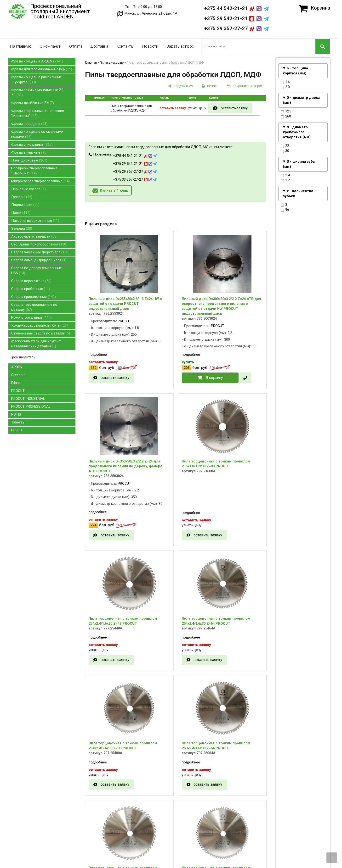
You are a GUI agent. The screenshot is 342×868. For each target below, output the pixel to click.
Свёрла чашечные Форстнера (40, 252)
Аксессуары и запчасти (34, 236)
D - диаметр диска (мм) (301, 100)
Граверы (22, 197)
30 (285, 151)
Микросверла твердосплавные (40, 181)
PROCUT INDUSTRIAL (28, 399)
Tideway (18, 422)
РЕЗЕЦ (17, 430)
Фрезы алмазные (29, 152)
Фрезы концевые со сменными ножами (37, 134)
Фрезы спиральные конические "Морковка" (38, 113)
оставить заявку (234, 108)
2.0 (285, 87)
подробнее (98, 355)
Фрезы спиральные (32, 145)
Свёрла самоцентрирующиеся (39, 260)
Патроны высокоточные (35, 221)
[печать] (210, 86)
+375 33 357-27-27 (135, 179)
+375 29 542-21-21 (237, 18)
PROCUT (18, 391)
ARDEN (17, 367)
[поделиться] (181, 86)
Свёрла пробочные (31, 289)
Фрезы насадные (29, 124)
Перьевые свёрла (28, 189)
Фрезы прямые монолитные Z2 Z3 (37, 92)
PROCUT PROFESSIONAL (31, 406)
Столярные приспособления (39, 244)
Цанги (21, 213)
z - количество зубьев (298, 193)
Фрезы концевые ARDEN (37, 61)
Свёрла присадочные (34, 297)
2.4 (285, 175)
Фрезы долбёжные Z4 (33, 103)
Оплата (76, 46)
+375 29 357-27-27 (237, 28)
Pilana (16, 383)
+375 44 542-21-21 (237, 8)
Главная (91, 63)
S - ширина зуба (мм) (299, 164)
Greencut (18, 375)
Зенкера (22, 228)
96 (285, 210)
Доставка (99, 46)
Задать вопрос (180, 46)
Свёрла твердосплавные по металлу (34, 307)
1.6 (285, 82)
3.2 (285, 180)
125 (286, 111)
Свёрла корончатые (31, 281)
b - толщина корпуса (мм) (295, 71)
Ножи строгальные (31, 317)
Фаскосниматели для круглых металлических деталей (36, 344)
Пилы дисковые (29, 160)
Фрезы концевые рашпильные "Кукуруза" (37, 80)
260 (286, 117)
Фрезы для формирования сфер (42, 69)
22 (285, 146)
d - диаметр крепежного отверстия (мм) (297, 132)
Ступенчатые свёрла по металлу (41, 333)
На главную (21, 46)
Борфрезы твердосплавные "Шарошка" (34, 171)
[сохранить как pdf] (245, 86)
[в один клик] (245, 378)
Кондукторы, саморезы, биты (40, 325)
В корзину (214, 378)
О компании (51, 46)
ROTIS (16, 414)
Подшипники (25, 205)
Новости (150, 46)
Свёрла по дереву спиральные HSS (37, 270)
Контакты (125, 46)
